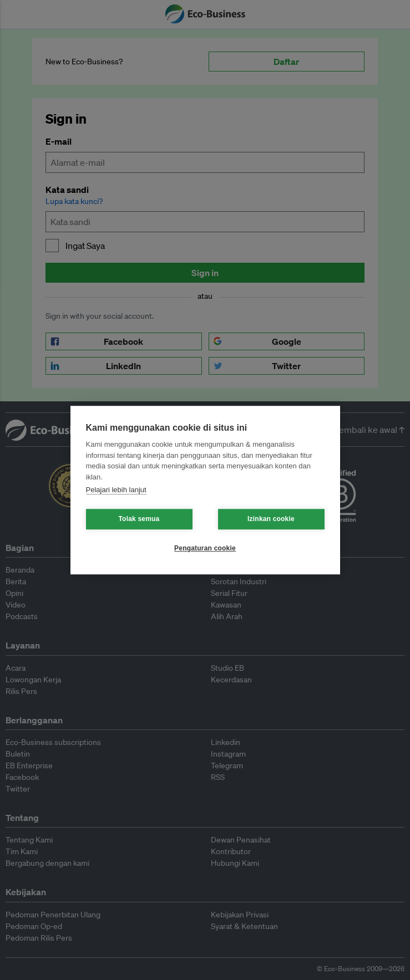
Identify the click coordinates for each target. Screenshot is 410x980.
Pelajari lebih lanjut (116, 490)
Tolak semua (139, 519)
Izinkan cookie (271, 519)
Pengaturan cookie (205, 548)
